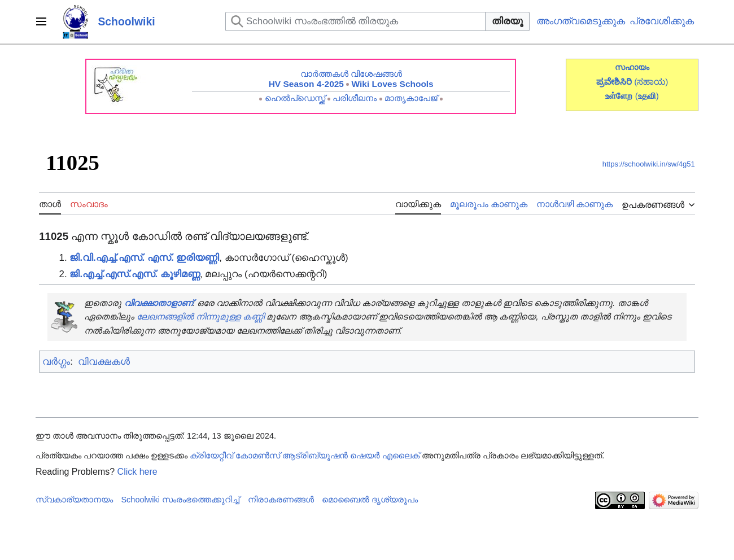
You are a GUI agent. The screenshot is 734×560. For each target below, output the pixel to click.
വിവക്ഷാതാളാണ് (158, 303)
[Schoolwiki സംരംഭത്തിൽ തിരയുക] (355, 21)
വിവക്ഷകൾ (104, 362)
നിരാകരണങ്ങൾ (281, 500)
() (647, 96)
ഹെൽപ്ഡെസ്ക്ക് (295, 98)
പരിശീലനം (355, 98)
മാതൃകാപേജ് (411, 98)
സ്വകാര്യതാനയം (74, 500)
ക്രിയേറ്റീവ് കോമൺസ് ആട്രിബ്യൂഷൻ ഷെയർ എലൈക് (305, 456)
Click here (137, 472)
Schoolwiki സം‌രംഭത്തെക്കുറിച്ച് (180, 500)
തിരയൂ (507, 21)
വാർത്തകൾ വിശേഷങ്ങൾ (351, 74)
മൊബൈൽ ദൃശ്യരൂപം (370, 500)
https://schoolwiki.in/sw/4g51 (649, 164)
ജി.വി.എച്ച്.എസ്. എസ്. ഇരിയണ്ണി (144, 258)
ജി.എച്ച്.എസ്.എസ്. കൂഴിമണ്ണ (135, 274)
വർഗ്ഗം (56, 362)
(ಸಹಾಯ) (651, 82)
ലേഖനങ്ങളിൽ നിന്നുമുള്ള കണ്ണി (200, 316)
